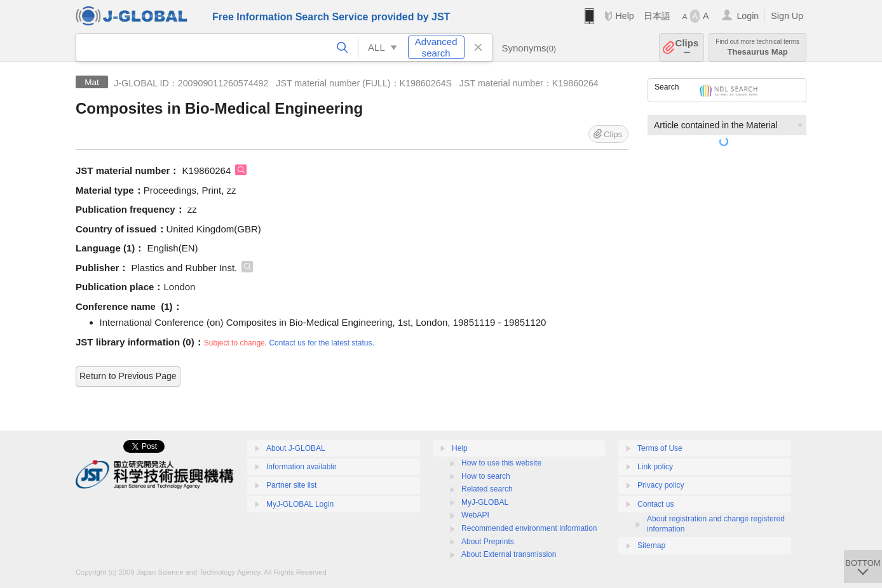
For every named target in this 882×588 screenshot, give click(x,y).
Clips (687, 47)
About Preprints (488, 542)
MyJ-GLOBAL (485, 502)
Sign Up (787, 16)
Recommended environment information (529, 528)
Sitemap (651, 545)
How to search (486, 476)
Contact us (655, 504)
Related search (487, 489)
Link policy (655, 467)
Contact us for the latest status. (321, 343)
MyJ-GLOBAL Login (300, 504)
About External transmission (509, 554)
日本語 (657, 16)
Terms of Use (660, 448)
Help (624, 16)
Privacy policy (661, 485)
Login (748, 16)
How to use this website (501, 463)
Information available (302, 467)
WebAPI (475, 515)
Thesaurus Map (757, 47)
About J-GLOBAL (296, 448)
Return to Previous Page (128, 376)
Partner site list (291, 485)
